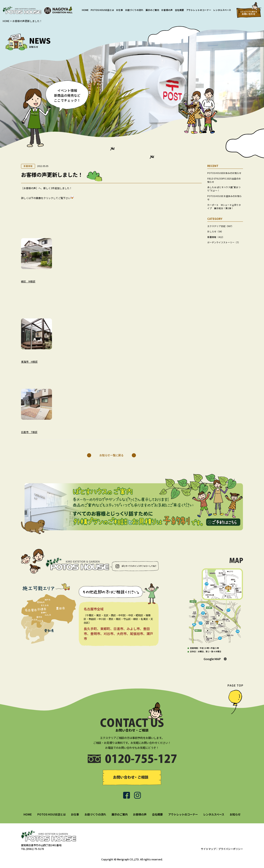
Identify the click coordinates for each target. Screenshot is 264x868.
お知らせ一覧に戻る (111, 455)
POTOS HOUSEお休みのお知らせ (224, 173)
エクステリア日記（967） (220, 226)
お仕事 (120, 10)
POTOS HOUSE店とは (102, 10)
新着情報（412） (216, 237)
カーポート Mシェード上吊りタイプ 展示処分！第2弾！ (224, 207)
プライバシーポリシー (231, 849)
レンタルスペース (222, 10)
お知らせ (235, 814)
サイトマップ (208, 849)
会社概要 (179, 10)
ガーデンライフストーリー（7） (224, 242)
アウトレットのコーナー (199, 10)
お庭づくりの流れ (134, 10)
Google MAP (212, 659)
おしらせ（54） (215, 231)
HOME (85, 10)
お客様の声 (167, 10)
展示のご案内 (152, 10)
